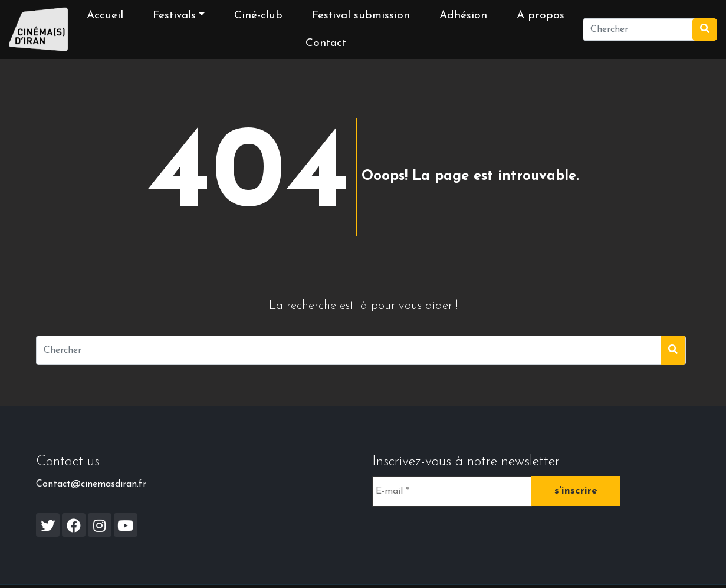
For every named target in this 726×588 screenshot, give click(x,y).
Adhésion (463, 16)
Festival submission (361, 16)
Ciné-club (258, 16)
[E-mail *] (452, 491)
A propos (541, 16)
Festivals (174, 16)
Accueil (105, 16)
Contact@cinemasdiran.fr (91, 484)
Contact (326, 43)
